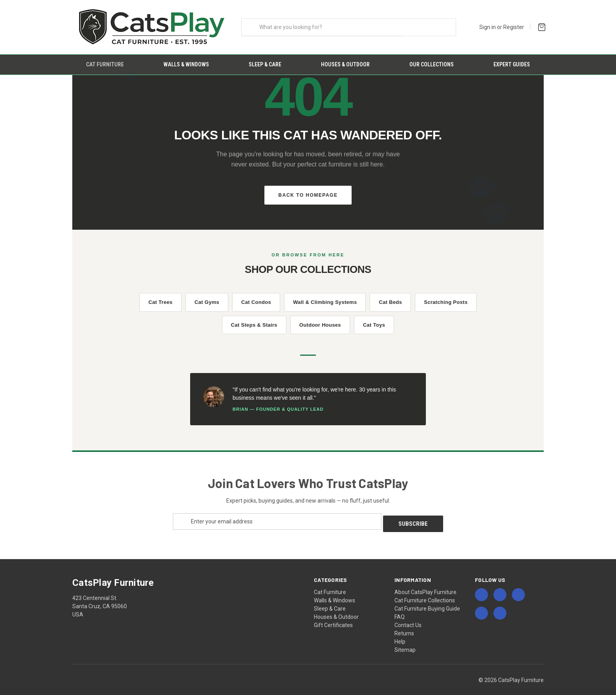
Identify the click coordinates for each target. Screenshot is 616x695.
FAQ (400, 607)
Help (400, 632)
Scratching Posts (446, 295)
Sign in (488, 27)
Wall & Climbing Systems (325, 295)
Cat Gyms (207, 295)
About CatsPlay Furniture (425, 583)
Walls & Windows (186, 64)
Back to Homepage (308, 188)
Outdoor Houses (320, 318)
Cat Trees (160, 295)
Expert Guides (512, 64)
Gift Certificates (333, 616)
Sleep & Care (265, 64)
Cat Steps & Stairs (254, 318)
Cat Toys (374, 318)
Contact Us (408, 616)
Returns (404, 624)
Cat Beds (390, 295)
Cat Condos (256, 295)
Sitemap (405, 640)
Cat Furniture (105, 64)
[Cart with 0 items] (540, 26)
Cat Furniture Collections (425, 591)
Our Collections (432, 64)
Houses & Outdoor (345, 64)
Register (514, 27)
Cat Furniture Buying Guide (427, 599)
